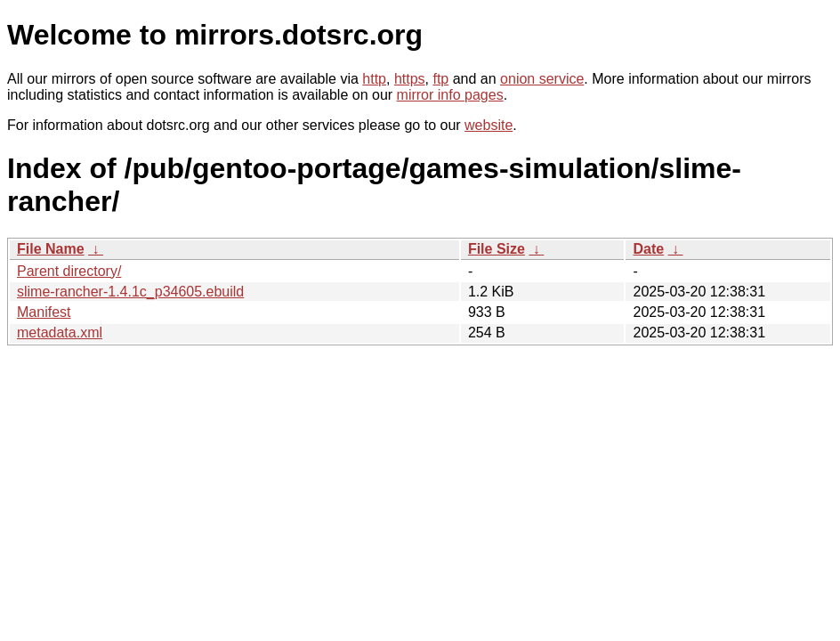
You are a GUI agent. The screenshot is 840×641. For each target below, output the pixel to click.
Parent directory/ (69, 271)
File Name (51, 249)
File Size (497, 249)
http (374, 79)
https (410, 79)
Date (648, 249)
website (489, 125)
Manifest (44, 312)
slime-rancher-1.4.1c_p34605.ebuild (130, 292)
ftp (440, 79)
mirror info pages (450, 95)
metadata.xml (60, 333)
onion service (542, 79)
